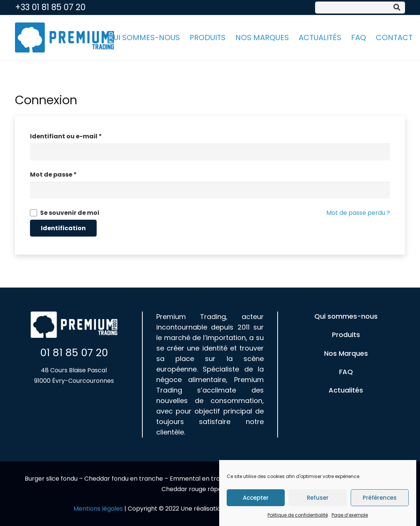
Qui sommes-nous (346, 316)
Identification (63, 228)
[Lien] (64, 37)
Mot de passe (53, 175)
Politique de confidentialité (298, 516)
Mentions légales (98, 509)
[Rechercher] (397, 7)
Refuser (318, 499)
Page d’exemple (350, 516)
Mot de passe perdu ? (358, 213)
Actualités (346, 390)
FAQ (346, 372)
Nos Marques (346, 353)
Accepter (256, 499)
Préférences (380, 499)
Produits (346, 335)
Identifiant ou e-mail (66, 136)
